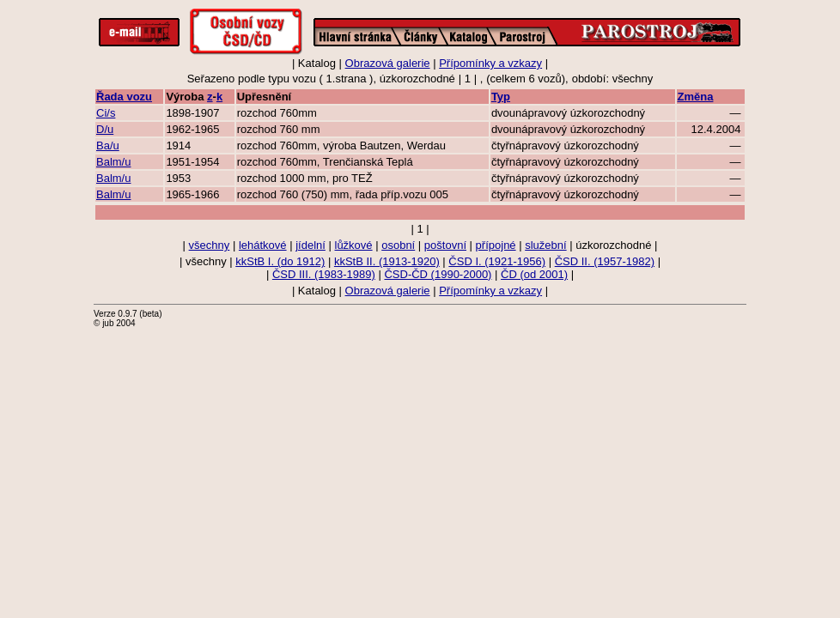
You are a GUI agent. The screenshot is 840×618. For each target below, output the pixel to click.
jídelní (310, 245)
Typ (501, 97)
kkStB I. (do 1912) (280, 261)
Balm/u (113, 162)
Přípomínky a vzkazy (490, 63)
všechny (210, 245)
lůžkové (354, 245)
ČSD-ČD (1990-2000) (438, 274)
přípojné (496, 245)
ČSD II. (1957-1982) (605, 261)
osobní (398, 245)
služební (545, 245)
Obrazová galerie (388, 63)
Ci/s (106, 113)
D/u (105, 129)
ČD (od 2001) (534, 274)
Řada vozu (124, 97)
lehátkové (263, 245)
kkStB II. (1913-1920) (387, 261)
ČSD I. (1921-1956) (497, 261)
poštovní (445, 245)
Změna (696, 97)
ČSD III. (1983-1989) (324, 274)
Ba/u (108, 145)
